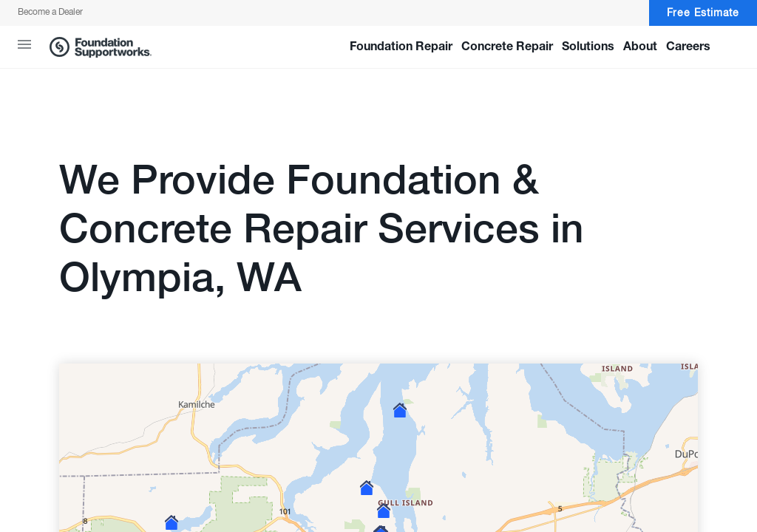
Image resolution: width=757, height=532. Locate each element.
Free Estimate (703, 13)
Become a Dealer (50, 13)
